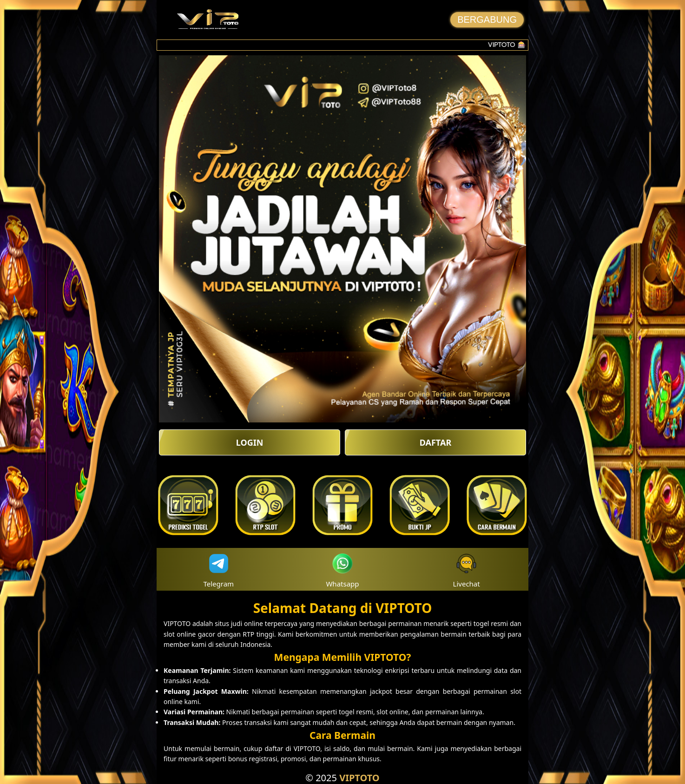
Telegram (219, 570)
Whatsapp (342, 570)
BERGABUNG (487, 20)
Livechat (467, 570)
